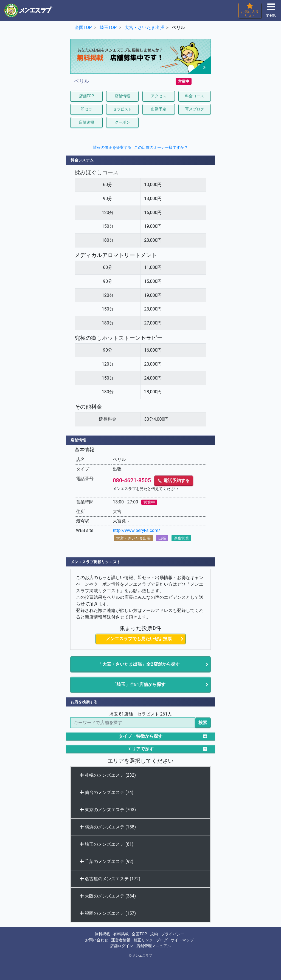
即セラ (86, 109)
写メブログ (195, 109)
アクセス (159, 96)
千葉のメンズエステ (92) (107, 861)
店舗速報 (86, 122)
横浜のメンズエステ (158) (108, 827)
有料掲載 (121, 934)
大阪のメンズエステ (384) (108, 896)
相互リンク (143, 940)
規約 (154, 934)
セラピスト (122, 109)
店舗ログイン (122, 946)
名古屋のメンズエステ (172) (110, 879)
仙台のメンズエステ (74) (107, 792)
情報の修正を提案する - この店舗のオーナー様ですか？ (141, 147)
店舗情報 (122, 96)
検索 (203, 723)
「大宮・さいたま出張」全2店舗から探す (139, 664)
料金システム (82, 160)
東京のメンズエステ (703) (108, 810)
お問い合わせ (97, 940)
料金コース (195, 96)
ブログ (162, 940)
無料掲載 (102, 934)
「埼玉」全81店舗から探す (139, 684)
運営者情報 (121, 940)
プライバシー (173, 934)
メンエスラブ (142, 956)
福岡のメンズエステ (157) (108, 913)
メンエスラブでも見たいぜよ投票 (139, 639)
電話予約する (174, 481)
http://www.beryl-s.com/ (136, 530)
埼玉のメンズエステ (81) (107, 844)
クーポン (122, 122)
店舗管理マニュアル (154, 946)
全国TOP (139, 934)
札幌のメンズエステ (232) (108, 775)
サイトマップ (182, 940)
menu (271, 12)
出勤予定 (159, 109)
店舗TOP (87, 96)
